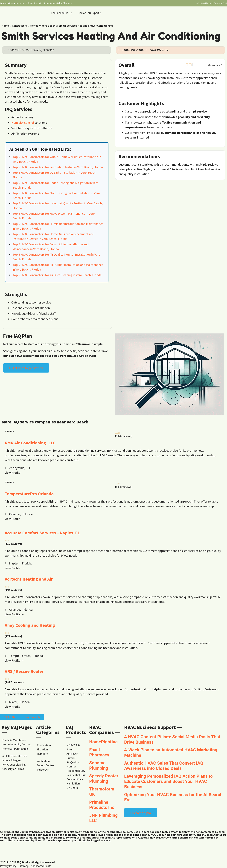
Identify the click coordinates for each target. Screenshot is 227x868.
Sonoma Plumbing (99, 765)
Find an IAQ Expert (90, 13)
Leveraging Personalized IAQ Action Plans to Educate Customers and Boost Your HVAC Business (168, 781)
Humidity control (23, 123)
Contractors (19, 26)
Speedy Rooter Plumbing (104, 779)
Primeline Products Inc (102, 805)
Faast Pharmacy (99, 752)
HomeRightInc (103, 742)
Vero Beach (48, 26)
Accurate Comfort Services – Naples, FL (42, 533)
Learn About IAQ (62, 13)
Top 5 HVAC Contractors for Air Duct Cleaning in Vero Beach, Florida (57, 275)
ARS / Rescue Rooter (24, 671)
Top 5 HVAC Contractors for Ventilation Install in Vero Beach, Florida (58, 167)
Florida (34, 26)
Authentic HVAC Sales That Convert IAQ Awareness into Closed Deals (164, 766)
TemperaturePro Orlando (29, 494)
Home (5, 26)
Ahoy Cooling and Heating (30, 625)
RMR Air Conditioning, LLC (30, 443)
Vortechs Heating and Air (29, 579)
